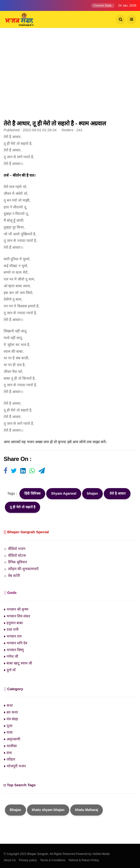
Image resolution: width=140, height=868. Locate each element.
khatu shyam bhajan (48, 810)
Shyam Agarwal (64, 493)
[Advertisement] (70, 76)
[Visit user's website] (5, 471)
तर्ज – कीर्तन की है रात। (20, 175)
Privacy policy (28, 860)
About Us (10, 860)
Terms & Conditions (53, 860)
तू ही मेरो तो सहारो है (22, 507)
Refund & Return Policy (84, 860)
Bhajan (15, 810)
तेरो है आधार (117, 493)
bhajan (92, 493)
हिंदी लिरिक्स (32, 493)
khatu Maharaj (87, 810)
